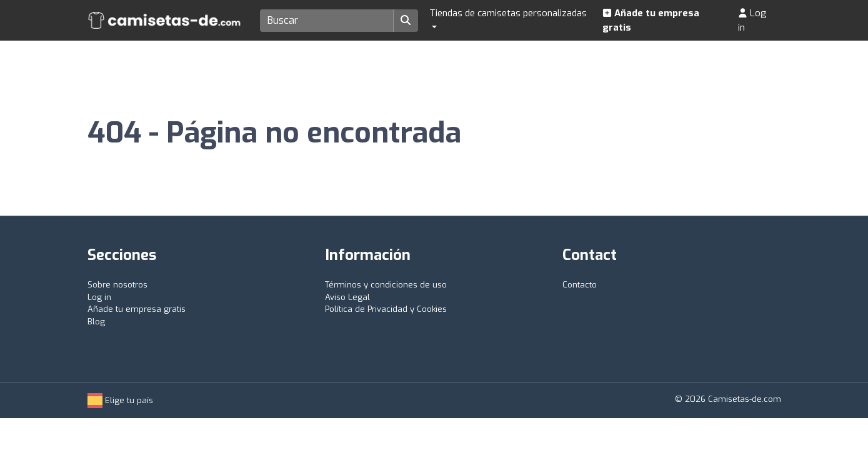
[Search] (327, 21)
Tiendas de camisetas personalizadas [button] (508, 13)
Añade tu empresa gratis (651, 20)
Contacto (580, 285)
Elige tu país (120, 400)
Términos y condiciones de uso (386, 285)
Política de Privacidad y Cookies (386, 309)
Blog (96, 322)
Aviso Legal (347, 297)
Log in (752, 20)
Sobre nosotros (117, 285)
